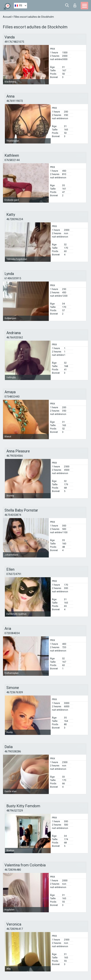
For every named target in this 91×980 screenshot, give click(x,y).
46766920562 (15, 337)
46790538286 (13, 751)
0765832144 (12, 160)
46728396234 (15, 219)
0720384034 (12, 633)
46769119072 (15, 101)
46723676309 (15, 692)
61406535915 (13, 278)
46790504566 (15, 456)
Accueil (7, 17)
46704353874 (13, 515)
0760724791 (14, 574)
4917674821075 (14, 42)
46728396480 (13, 870)
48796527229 (15, 811)
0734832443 (12, 397)
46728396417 (15, 929)
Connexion (75, 5)
